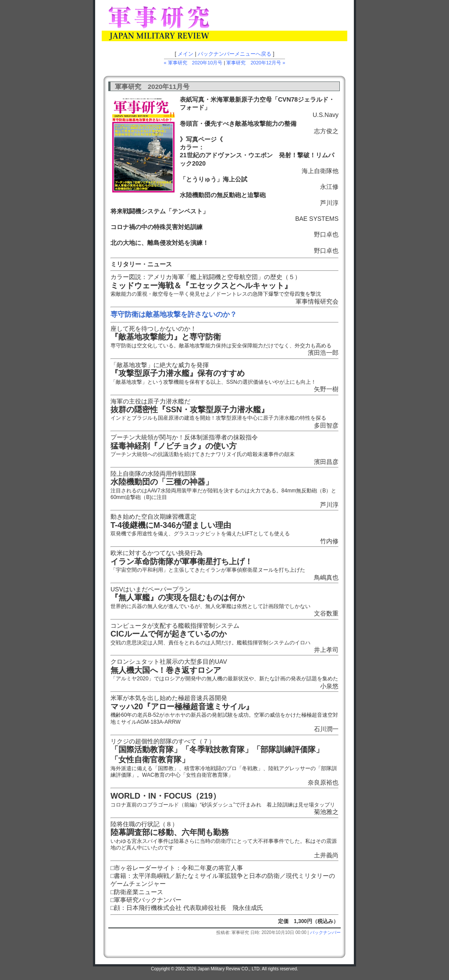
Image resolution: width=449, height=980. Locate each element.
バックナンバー (325, 932)
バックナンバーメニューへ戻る (235, 54)
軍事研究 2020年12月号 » (256, 63)
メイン (185, 54)
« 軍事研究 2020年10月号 (193, 63)
